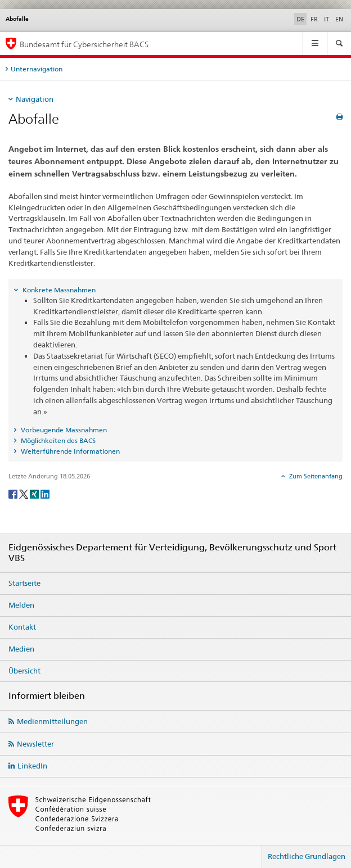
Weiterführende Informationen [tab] (69, 451)
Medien (21, 649)
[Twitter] (24, 493)
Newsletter (35, 744)
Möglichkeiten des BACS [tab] (57, 440)
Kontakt (22, 627)
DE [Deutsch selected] (300, 19)
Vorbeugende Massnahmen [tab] (63, 430)
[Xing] (35, 493)
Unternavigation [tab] (37, 69)
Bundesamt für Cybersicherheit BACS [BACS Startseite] (84, 44)
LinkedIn (32, 766)
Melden (21, 605)
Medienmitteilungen (52, 721)
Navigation (35, 99)
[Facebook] (14, 493)
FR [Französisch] (314, 19)
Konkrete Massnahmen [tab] (58, 290)
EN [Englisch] (339, 19)
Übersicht (24, 671)
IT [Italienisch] (327, 19)
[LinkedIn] (45, 493)
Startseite (24, 583)
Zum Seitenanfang (315, 476)
